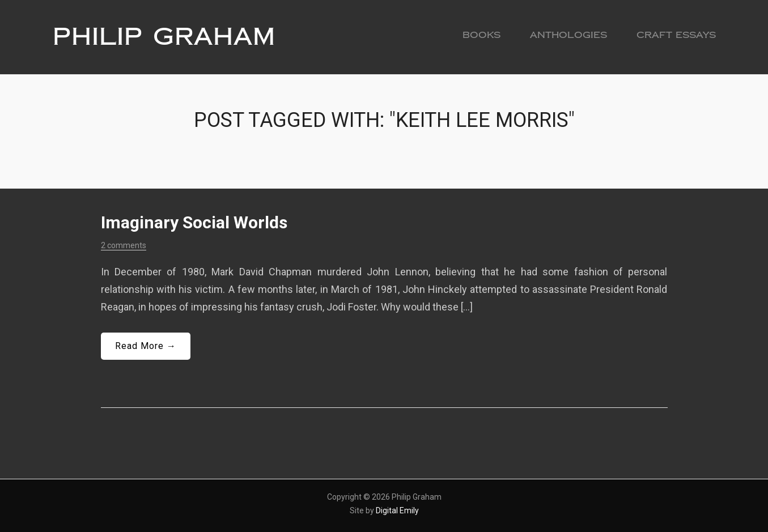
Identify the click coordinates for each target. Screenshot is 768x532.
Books (481, 35)
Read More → (146, 346)
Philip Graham (164, 37)
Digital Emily (397, 510)
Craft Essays (676, 35)
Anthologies (568, 35)
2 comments (124, 245)
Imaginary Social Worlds (194, 222)
